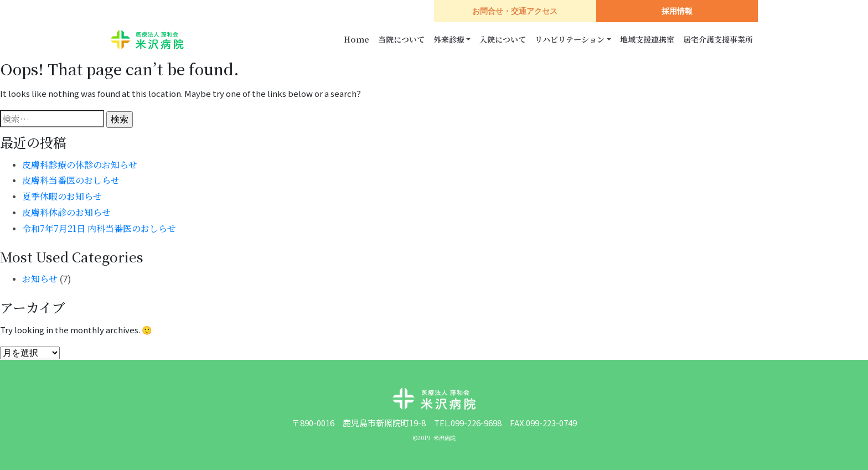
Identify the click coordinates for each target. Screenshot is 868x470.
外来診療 (449, 39)
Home (356, 39)
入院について (503, 39)
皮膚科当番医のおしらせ (71, 180)
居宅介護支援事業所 (718, 39)
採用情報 (677, 11)
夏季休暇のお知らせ (62, 196)
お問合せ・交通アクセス (515, 11)
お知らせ (40, 279)
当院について (401, 39)
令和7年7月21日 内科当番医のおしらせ (99, 228)
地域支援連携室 (647, 39)
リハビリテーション (570, 39)
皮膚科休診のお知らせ (66, 212)
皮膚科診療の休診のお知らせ (80, 165)
